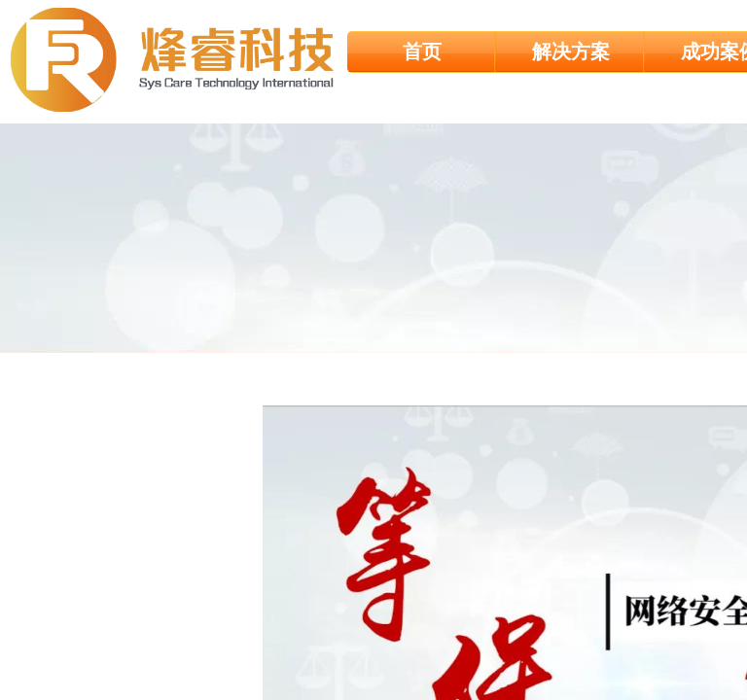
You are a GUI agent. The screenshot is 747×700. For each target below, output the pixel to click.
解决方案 (571, 52)
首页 (422, 52)
